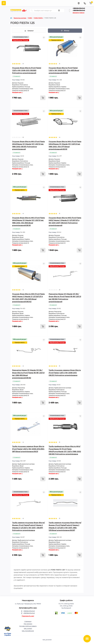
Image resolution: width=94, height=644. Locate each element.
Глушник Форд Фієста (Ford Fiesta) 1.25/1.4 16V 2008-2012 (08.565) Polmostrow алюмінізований (27, 70)
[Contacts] (85, 3)
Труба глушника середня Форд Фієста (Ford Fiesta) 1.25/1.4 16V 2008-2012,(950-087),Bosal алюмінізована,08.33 (28, 449)
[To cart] (43, 98)
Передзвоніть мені (28, 616)
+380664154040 (79, 8)
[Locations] (79, 3)
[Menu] (4, 3)
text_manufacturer (28, 631)
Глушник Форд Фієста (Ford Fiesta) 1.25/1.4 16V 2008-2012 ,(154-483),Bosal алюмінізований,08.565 (64, 70)
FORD (30, 18)
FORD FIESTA (38, 18)
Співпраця (28, 621)
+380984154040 (79, 10)
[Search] (32, 11)
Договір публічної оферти (28, 626)
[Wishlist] (44, 38)
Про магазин (28, 624)
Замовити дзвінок (78, 13)
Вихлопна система (20, 18)
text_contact (28, 628)
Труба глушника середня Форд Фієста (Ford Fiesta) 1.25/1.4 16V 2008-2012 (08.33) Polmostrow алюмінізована (65, 373)
